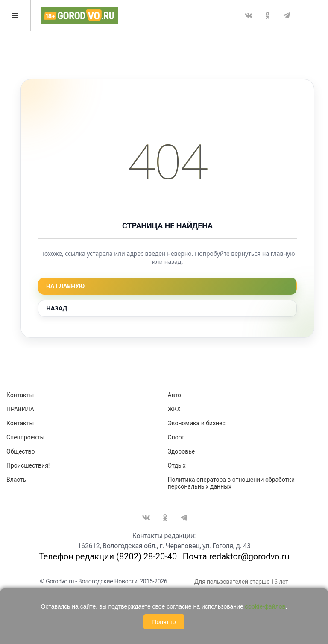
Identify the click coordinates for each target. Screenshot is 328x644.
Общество (20, 451)
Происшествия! (28, 465)
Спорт (176, 437)
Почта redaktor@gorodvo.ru (236, 556)
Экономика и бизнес (197, 423)
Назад (57, 308)
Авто (175, 395)
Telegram (287, 15)
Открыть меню (15, 15)
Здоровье (182, 451)
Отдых (177, 465)
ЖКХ (174, 409)
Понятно (164, 622)
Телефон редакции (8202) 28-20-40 (108, 556)
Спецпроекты (25, 437)
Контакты (20, 395)
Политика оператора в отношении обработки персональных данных (231, 483)
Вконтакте (249, 15)
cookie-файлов (265, 606)
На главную (65, 286)
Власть (16, 480)
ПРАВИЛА (20, 409)
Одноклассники (267, 15)
